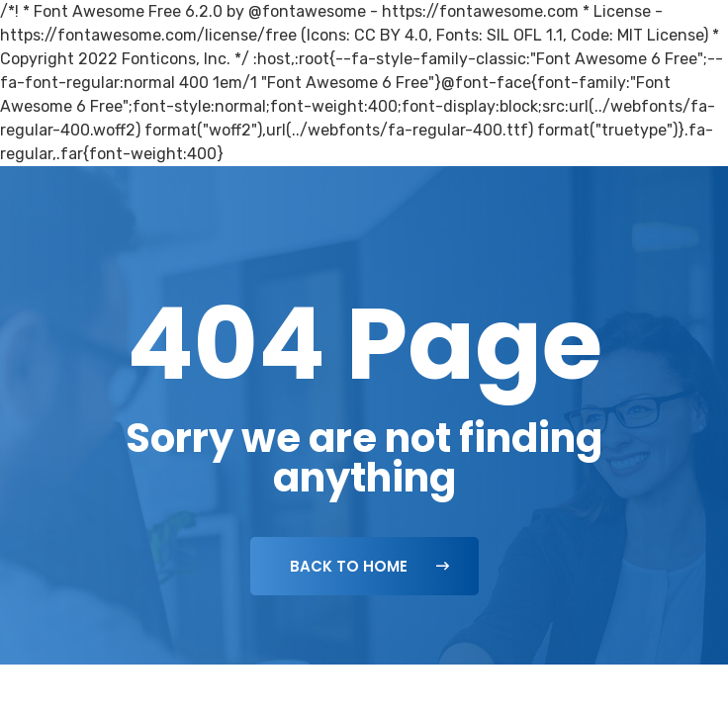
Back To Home (369, 566)
